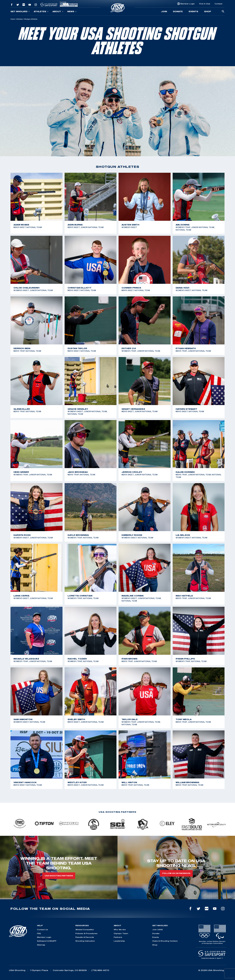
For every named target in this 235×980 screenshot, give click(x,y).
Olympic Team (121, 933)
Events (193, 11)
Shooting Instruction (85, 941)
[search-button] (223, 12)
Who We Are (120, 929)
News (72, 11)
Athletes (41, 11)
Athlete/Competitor (85, 929)
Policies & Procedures (86, 933)
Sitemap (41, 945)
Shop (208, 11)
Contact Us (42, 929)
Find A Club (205, 4)
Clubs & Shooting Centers (165, 941)
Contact (218, 4)
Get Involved (20, 11)
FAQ (39, 933)
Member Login (188, 4)
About (58, 11)
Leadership (119, 941)
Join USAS (158, 929)
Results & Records (85, 937)
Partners (118, 937)
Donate (178, 11)
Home (13, 19)
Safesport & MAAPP (47, 941)
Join (164, 11)
